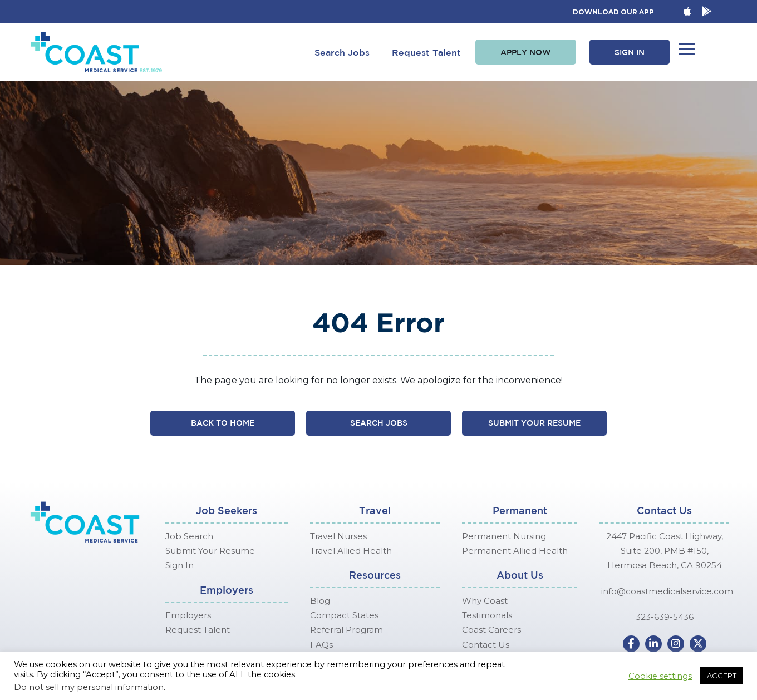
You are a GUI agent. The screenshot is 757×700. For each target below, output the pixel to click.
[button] (526, 52)
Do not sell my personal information (89, 687)
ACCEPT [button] (722, 676)
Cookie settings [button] (660, 676)
